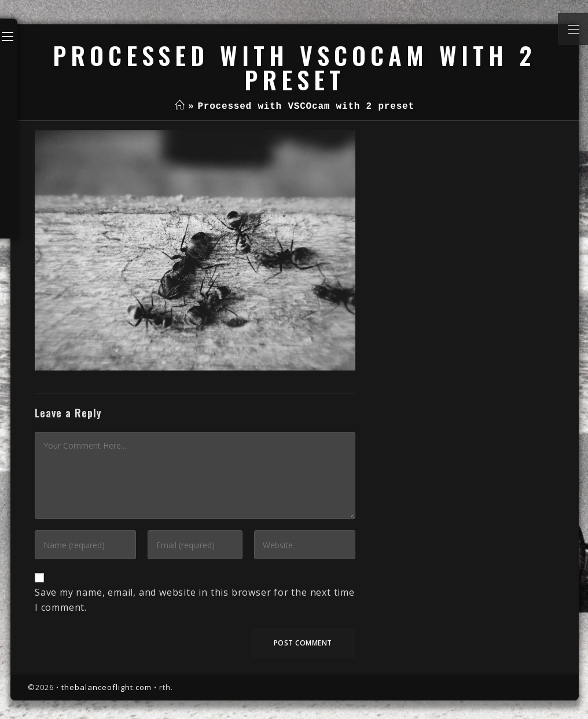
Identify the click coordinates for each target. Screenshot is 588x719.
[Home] (180, 107)
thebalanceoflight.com (106, 687)
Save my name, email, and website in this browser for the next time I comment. (195, 600)
